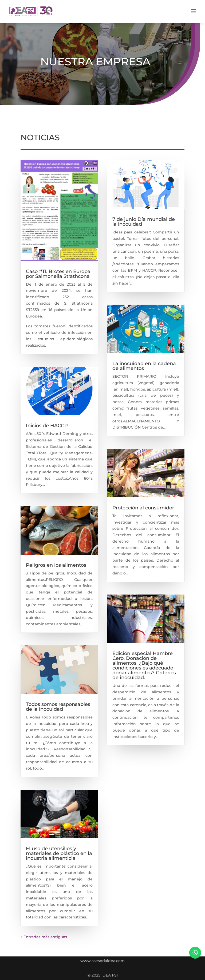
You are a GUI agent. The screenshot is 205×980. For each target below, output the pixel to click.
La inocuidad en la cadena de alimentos (144, 366)
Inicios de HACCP (47, 426)
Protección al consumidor (143, 508)
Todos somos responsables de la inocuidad (58, 707)
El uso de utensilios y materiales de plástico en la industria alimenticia (59, 853)
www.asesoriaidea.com (102, 961)
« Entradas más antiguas (44, 937)
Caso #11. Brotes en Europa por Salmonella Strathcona (58, 274)
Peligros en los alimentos (56, 565)
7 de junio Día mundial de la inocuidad (144, 222)
